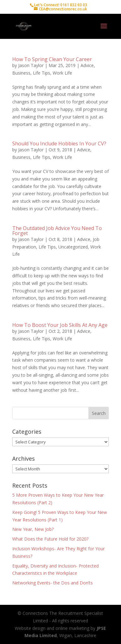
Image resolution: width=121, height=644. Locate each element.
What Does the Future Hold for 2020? (50, 539)
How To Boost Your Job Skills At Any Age (60, 325)
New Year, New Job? (33, 529)
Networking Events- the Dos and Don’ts (53, 583)
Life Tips (42, 73)
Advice (87, 65)
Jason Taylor (31, 65)
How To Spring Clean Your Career (52, 59)
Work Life (62, 73)
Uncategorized (73, 247)
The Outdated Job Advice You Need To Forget (57, 231)
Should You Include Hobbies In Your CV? (59, 144)
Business (21, 73)
